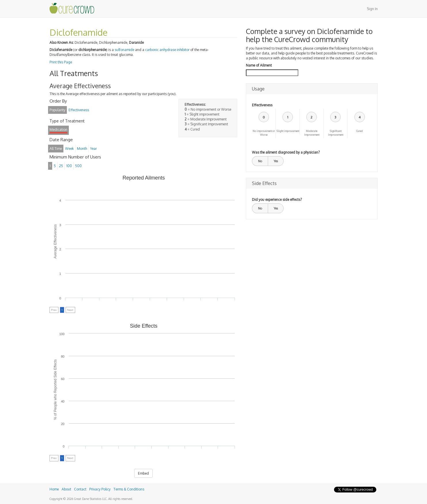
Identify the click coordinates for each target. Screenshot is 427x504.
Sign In (372, 9)
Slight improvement (288, 131)
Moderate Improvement (312, 133)
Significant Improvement (336, 133)
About (66, 489)
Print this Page (61, 62)
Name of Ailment (259, 65)
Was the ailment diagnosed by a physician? (286, 152)
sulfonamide (124, 50)
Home (54, 489)
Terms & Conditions (129, 489)
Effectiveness (262, 105)
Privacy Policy (100, 489)
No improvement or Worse (264, 133)
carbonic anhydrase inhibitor (167, 50)
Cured (359, 131)
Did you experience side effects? (277, 200)
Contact (80, 489)
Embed (143, 473)
